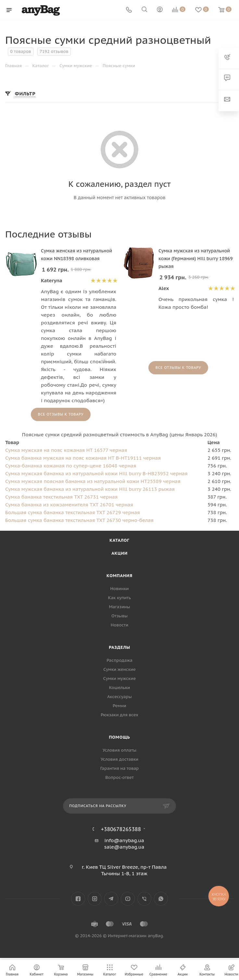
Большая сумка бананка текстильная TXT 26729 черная (73, 512)
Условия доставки (120, 759)
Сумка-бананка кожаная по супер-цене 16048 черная (71, 466)
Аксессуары (120, 697)
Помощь (120, 737)
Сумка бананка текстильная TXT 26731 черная (61, 497)
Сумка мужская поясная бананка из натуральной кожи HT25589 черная (93, 481)
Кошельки (120, 688)
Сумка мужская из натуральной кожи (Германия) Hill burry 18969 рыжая (196, 259)
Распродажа (120, 660)
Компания (120, 576)
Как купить (120, 598)
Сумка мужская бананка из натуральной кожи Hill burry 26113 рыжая (90, 489)
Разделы (120, 647)
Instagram (95, 899)
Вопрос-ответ (120, 777)
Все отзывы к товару (61, 414)
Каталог (119, 540)
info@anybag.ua (124, 840)
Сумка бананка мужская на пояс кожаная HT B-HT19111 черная (83, 458)
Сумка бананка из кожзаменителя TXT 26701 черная (69, 505)
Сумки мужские (120, 678)
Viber (144, 899)
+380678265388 (121, 829)
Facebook (78, 899)
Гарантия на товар (120, 768)
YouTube (128, 899)
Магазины (119, 607)
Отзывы (120, 616)
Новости (120, 625)
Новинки (120, 589)
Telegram (111, 899)
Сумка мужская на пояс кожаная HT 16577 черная (66, 450)
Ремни (119, 706)
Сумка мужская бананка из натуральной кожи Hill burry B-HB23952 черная (96, 473)
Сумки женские (120, 669)
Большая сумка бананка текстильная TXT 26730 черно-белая (79, 520)
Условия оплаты (120, 750)
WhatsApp (161, 899)
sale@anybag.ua (124, 847)
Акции (120, 553)
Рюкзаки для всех (120, 715)
